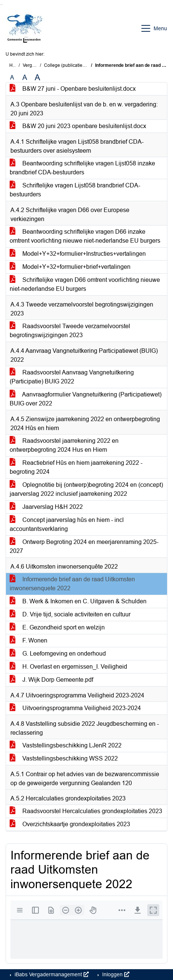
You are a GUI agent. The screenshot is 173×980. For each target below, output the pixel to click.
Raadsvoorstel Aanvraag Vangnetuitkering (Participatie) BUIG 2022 (72, 377)
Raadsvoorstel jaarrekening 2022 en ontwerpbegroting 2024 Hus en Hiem (64, 445)
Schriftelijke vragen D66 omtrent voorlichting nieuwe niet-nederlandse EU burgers (85, 284)
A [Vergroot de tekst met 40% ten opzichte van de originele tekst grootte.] (37, 78)
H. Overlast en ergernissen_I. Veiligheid (68, 667)
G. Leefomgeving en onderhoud (58, 654)
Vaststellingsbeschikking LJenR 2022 (66, 745)
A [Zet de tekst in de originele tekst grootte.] (12, 77)
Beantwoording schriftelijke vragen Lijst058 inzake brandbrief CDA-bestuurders (82, 168)
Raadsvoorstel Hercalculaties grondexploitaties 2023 (86, 811)
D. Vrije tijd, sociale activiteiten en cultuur (70, 614)
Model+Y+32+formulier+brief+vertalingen (70, 267)
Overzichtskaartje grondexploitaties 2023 (70, 824)
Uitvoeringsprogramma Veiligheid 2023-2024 (75, 708)
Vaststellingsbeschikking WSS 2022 (64, 758)
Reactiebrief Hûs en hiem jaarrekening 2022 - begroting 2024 (76, 467)
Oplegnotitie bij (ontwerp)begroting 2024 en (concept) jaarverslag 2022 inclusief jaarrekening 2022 (86, 489)
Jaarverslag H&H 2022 (46, 507)
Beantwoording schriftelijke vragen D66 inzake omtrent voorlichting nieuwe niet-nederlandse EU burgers (85, 236)
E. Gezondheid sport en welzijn (57, 627)
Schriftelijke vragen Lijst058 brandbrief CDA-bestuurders (75, 190)
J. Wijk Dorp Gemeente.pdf (51, 680)
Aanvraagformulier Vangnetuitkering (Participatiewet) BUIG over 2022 (86, 399)
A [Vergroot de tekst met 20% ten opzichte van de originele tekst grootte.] (25, 77)
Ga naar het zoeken (1, 5)
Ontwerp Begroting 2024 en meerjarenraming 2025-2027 (84, 546)
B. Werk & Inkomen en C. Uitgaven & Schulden (78, 601)
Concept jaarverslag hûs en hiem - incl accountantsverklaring (67, 524)
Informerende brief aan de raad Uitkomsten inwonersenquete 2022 (72, 584)
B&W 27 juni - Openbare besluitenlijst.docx (73, 89)
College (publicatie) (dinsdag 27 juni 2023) (87, 65)
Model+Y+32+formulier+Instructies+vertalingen (78, 254)
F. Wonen (29, 640)
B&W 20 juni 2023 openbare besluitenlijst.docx (78, 126)
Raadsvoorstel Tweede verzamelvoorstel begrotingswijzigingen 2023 (70, 331)
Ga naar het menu (2, 5)
